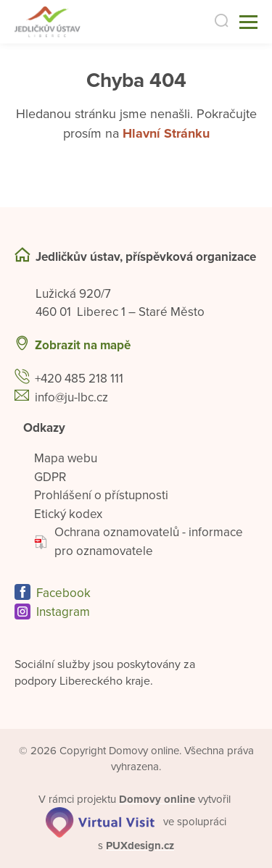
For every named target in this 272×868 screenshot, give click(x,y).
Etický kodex (68, 514)
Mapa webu (66, 458)
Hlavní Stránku (166, 133)
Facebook (63, 593)
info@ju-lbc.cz (71, 397)
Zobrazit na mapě (83, 345)
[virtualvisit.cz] (100, 822)
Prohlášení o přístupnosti (101, 495)
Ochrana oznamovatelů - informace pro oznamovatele (139, 542)
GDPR (50, 477)
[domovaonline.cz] (157, 799)
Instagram (63, 612)
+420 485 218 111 (79, 379)
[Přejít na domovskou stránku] (63, 22)
